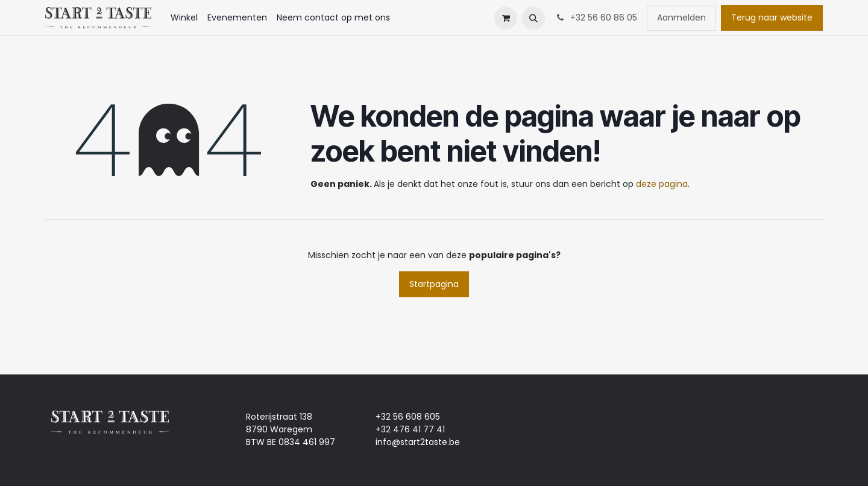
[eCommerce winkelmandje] (506, 18)
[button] (533, 18)
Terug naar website (772, 17)
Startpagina (434, 284)
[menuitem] (184, 18)
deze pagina (662, 184)
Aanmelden (681, 17)
